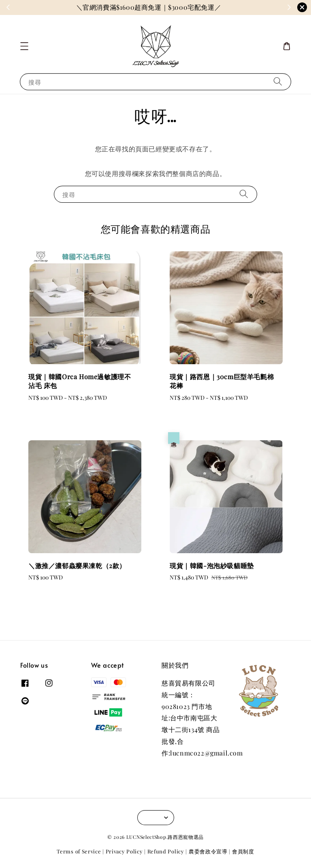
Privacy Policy (124, 851)
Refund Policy (166, 851)
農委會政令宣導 (208, 851)
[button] (24, 46)
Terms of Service (79, 851)
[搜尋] (278, 82)
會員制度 (243, 851)
